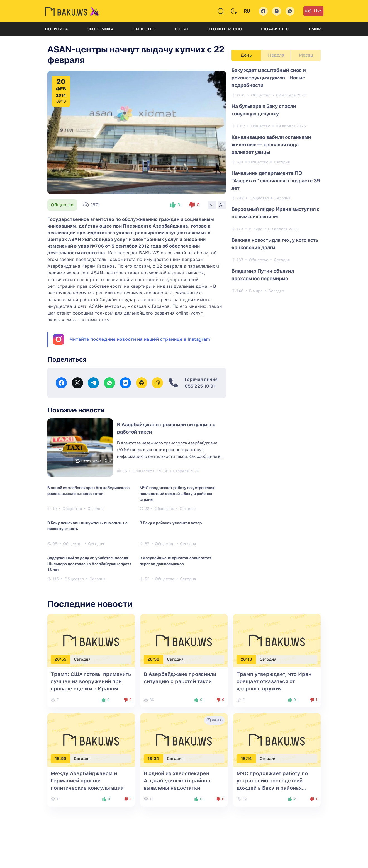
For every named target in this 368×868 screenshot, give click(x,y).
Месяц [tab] (306, 55)
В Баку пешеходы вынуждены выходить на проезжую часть (87, 526)
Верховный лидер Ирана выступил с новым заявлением (276, 213)
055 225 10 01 (200, 386)
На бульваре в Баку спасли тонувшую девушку (264, 110)
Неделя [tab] (276, 55)
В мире (315, 29)
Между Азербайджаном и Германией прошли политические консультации (87, 781)
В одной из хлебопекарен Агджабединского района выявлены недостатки (88, 491)
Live (313, 11)
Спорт (182, 29)
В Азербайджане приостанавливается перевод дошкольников (176, 561)
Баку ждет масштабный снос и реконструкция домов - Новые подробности (269, 78)
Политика (56, 29)
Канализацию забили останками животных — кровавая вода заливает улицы (271, 145)
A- (212, 205)
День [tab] (246, 55)
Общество (144, 29)
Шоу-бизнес (275, 29)
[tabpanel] (276, 180)
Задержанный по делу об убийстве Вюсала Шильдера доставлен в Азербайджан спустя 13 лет (89, 564)
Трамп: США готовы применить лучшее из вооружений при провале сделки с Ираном (91, 681)
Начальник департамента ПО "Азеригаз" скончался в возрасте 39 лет (276, 181)
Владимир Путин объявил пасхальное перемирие (263, 275)
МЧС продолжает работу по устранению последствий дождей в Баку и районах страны (177, 494)
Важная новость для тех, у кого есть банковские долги (275, 244)
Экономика (100, 29)
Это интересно (225, 29)
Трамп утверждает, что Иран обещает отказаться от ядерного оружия (274, 681)
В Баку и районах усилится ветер (171, 523)
